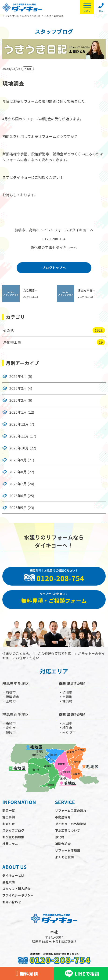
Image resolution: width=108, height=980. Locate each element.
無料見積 (27, 974)
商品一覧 (9, 811)
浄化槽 (60, 837)
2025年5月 (18, 508)
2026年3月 (18, 388)
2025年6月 (18, 496)
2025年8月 (18, 472)
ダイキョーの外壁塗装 (71, 824)
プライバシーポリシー (18, 895)
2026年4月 (18, 376)
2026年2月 (18, 400)
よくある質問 (64, 857)
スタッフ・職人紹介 (16, 889)
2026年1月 (18, 412)
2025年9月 (18, 460)
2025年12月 (19, 424)
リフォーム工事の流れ (71, 811)
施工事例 (9, 817)
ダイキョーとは (13, 875)
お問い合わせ (12, 902)
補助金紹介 (63, 844)
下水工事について (67, 830)
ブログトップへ (54, 268)
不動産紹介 (63, 817)
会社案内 (9, 882)
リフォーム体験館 (67, 850)
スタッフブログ (13, 830)
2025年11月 (19, 436)
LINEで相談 (81, 974)
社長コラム (10, 844)
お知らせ (9, 824)
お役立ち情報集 (13, 837)
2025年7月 (18, 484)
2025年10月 (19, 448)
